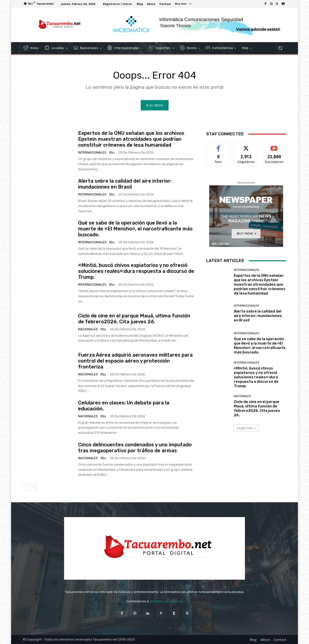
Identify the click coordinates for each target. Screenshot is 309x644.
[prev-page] (26, 487)
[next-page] (34, 487)
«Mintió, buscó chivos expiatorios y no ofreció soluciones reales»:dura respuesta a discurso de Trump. (136, 271)
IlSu (112, 152)
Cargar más (246, 428)
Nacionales (88, 329)
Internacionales (92, 152)
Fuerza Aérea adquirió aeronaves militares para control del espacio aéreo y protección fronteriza (135, 361)
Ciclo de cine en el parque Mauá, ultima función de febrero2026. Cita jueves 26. (134, 318)
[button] (280, 48)
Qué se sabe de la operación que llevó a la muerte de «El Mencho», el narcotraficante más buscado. (135, 229)
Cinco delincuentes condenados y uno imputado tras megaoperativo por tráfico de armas (135, 448)
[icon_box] (183, 4)
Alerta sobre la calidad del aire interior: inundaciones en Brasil (125, 184)
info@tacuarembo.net (167, 601)
